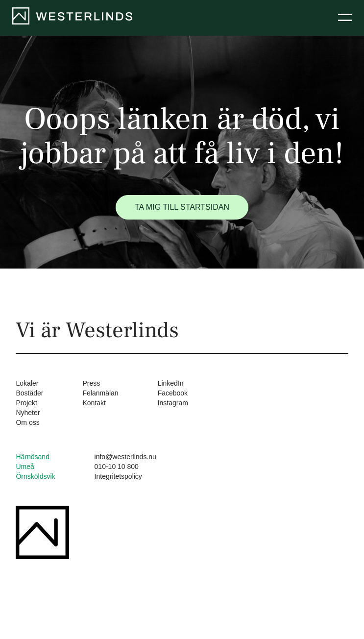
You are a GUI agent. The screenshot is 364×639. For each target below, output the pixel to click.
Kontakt (94, 403)
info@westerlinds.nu (125, 457)
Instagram (173, 403)
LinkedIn (171, 383)
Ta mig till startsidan (182, 207)
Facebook (173, 393)
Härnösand (33, 457)
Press (91, 383)
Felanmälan (100, 393)
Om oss (27, 422)
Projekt (26, 403)
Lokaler (27, 383)
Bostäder (29, 393)
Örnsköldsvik (35, 476)
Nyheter (28, 413)
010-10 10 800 (117, 467)
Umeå (25, 467)
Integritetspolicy (118, 476)
